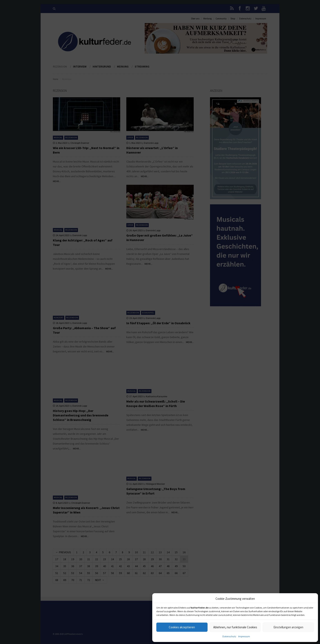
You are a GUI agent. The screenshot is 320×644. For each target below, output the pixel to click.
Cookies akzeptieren (182, 627)
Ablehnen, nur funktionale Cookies (235, 627)
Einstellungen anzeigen (288, 627)
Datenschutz (229, 636)
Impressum (244, 636)
